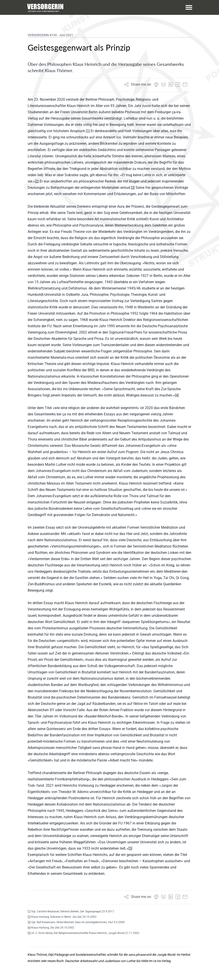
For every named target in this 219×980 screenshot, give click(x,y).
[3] (29, 922)
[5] (29, 933)
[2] (29, 917)
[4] (29, 928)
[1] (29, 911)
